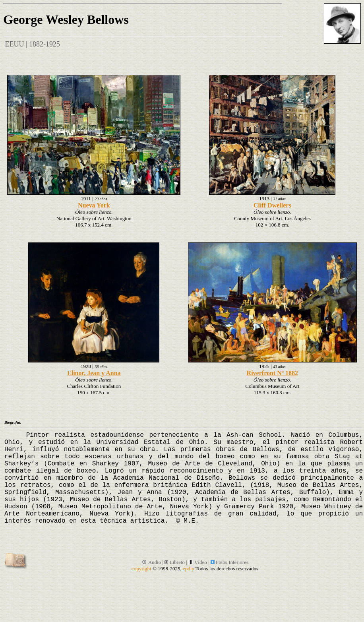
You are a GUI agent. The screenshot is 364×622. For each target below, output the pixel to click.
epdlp (189, 569)
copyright (141, 569)
